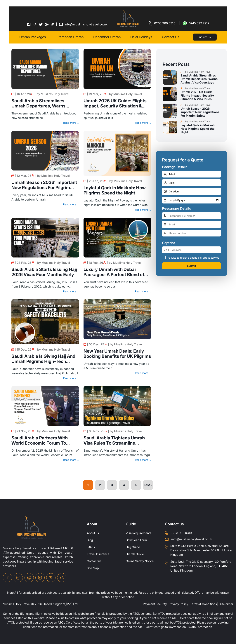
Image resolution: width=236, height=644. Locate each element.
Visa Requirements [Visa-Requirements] (138, 533)
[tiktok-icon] (53, 24)
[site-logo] (32, 527)
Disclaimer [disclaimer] (226, 604)
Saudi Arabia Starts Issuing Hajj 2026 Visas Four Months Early (44, 272)
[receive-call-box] (164, 258)
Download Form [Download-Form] (137, 540)
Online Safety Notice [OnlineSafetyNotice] (140, 561)
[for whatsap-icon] (196, 23)
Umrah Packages (33, 37)
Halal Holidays (141, 37)
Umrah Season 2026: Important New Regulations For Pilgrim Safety (44, 185)
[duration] (191, 191)
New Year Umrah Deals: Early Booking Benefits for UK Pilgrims (117, 354)
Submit (191, 266)
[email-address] (191, 224)
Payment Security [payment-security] (155, 604)
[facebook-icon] (29, 24)
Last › (148, 485)
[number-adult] (191, 174)
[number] (197, 250)
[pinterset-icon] (47, 24)
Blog (90, 540)
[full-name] (191, 216)
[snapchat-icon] (62, 578)
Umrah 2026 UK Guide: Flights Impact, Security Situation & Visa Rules (115, 103)
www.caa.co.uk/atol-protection (198, 627)
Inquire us (205, 37)
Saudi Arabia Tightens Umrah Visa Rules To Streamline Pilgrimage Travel (114, 441)
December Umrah (107, 37)
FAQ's (91, 547)
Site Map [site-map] (93, 568)
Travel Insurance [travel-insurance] (98, 554)
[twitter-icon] (41, 24)
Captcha (169, 243)
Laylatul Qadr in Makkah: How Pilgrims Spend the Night (115, 190)
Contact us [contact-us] (94, 561)
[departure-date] (191, 200)
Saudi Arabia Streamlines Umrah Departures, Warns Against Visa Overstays (38, 103)
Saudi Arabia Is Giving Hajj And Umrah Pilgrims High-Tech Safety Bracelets (43, 359)
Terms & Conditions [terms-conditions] (203, 604)
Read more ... (71, 123)
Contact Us (171, 37)
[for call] (162, 23)
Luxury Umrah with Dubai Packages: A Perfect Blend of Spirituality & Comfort (114, 272)
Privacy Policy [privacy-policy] (178, 604)
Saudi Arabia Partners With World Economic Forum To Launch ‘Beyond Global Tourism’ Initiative (45, 441)
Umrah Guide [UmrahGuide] (135, 554)
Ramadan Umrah (71, 37)
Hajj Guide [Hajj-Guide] (133, 547)
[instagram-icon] (35, 24)
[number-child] (191, 183)
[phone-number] (191, 233)
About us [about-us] (93, 533)
